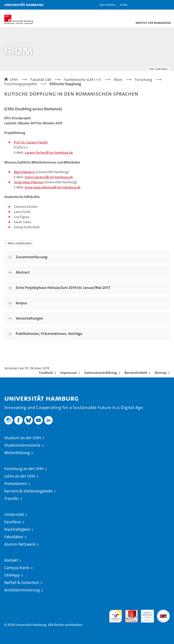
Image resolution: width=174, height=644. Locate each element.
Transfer (12, 498)
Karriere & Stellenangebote (28, 491)
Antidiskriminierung (22, 590)
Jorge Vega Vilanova (28, 182)
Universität (14, 514)
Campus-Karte (17, 568)
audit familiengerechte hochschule (116, 616)
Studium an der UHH (23, 438)
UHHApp (12, 575)
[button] (157, 5)
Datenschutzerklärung (101, 373)
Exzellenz (13, 522)
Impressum (69, 373)
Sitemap (161, 373)
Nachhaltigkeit (17, 529)
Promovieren (16, 484)
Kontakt (11, 560)
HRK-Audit (145, 614)
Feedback (46, 373)
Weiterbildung (17, 453)
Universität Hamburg (24, 5)
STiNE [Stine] (124, 5)
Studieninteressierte (22, 445)
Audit (129, 612)
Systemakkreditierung (163, 612)
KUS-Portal (108, 5)
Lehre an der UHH (20, 476)
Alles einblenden (20, 243)
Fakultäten (14, 537)
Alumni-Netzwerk (20, 544)
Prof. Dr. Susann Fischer (31, 142)
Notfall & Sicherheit (22, 583)
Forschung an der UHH (24, 469)
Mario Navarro (24, 172)
